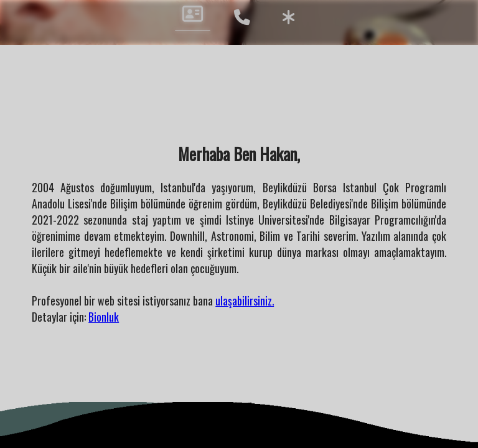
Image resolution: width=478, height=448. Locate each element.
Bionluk (104, 317)
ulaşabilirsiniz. (245, 301)
